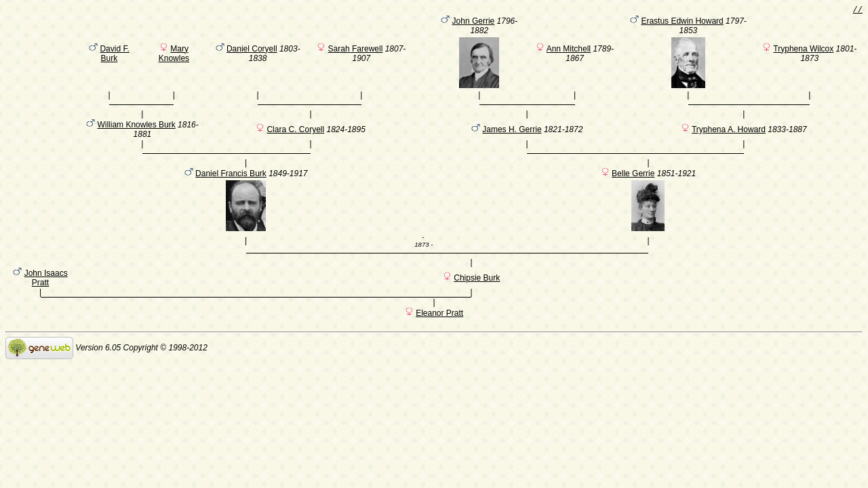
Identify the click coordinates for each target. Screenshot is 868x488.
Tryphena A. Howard (729, 138)
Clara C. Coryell (295, 138)
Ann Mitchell (569, 51)
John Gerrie (474, 23)
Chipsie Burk (477, 296)
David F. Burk (114, 56)
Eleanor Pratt (439, 333)
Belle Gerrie (633, 188)
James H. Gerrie (512, 138)
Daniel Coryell (252, 51)
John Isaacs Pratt (46, 296)
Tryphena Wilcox (803, 51)
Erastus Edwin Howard (682, 23)
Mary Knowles (174, 56)
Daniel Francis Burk (231, 188)
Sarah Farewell (356, 51)
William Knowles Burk (136, 133)
